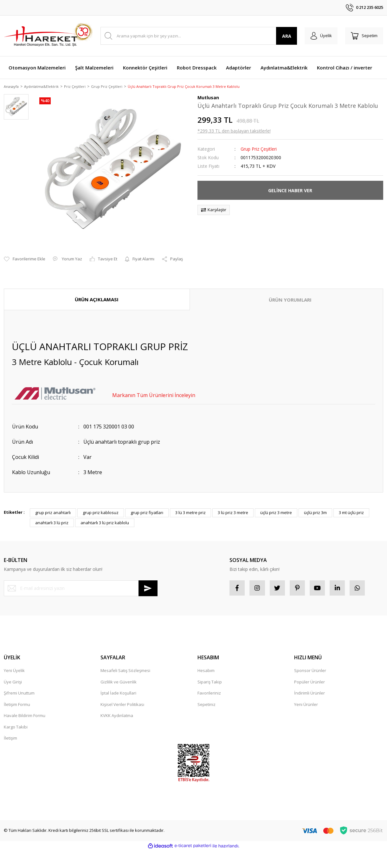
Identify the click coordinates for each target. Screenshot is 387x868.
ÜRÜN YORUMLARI (290, 292)
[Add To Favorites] (25, 251)
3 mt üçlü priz (351, 505)
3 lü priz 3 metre (233, 505)
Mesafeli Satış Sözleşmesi (125, 663)
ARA (284, 36)
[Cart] (364, 36)
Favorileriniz (209, 686)
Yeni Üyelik (14, 663)
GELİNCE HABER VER (290, 191)
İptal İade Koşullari (118, 686)
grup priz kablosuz (101, 505)
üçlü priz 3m (315, 505)
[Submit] (148, 581)
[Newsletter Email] (81, 581)
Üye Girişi (13, 675)
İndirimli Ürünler (310, 686)
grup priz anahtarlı (53, 505)
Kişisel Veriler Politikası (122, 697)
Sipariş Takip (210, 675)
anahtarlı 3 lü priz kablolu (105, 515)
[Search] (198, 36)
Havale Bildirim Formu (25, 708)
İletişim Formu (17, 697)
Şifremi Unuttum (19, 686)
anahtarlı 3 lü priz (52, 515)
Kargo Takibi (16, 720)
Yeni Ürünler (306, 697)
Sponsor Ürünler (310, 663)
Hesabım (206, 663)
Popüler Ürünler (310, 675)
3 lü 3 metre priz (190, 505)
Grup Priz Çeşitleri (259, 150)
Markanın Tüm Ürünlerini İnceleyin (154, 388)
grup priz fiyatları (147, 505)
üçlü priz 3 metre (276, 505)
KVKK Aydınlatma (117, 708)
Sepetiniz (206, 697)
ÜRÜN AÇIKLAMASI (97, 292)
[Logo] (48, 36)
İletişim (10, 731)
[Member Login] (319, 36)
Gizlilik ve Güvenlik (119, 675)
